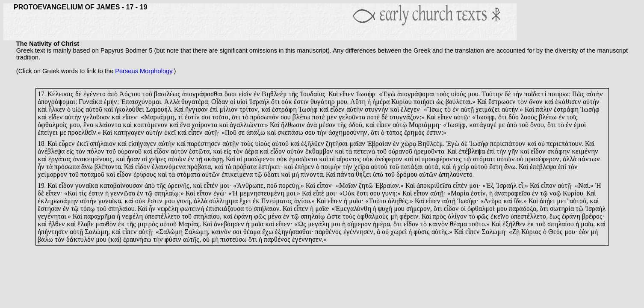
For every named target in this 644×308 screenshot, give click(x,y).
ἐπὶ (214, 109)
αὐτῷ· (462, 117)
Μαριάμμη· (425, 125)
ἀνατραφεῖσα (512, 193)
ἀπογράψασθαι (202, 94)
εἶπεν (347, 94)
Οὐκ (349, 193)
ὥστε (334, 216)
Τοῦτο (377, 201)
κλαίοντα (108, 125)
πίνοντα (312, 174)
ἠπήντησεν (53, 232)
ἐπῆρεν (304, 167)
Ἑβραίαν (379, 144)
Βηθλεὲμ (274, 94)
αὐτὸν (179, 151)
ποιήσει (424, 102)
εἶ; (521, 185)
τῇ (199, 159)
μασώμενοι (259, 159)
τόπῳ (88, 209)
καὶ (549, 102)
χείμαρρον (52, 174)
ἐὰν (584, 232)
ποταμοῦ (92, 174)
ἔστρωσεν (502, 102)
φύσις (422, 232)
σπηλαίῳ (313, 216)
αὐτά (431, 167)
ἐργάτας (60, 159)
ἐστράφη (284, 109)
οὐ (541, 144)
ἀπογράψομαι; (57, 102)
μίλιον (229, 109)
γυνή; (390, 193)
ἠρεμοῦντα (429, 151)
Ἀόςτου (130, 94)
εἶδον (161, 151)
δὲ (78, 94)
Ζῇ (516, 232)
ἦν (41, 167)
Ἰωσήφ (485, 117)
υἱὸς (78, 109)
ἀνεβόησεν (229, 224)
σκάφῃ (213, 159)
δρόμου (407, 174)
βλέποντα (108, 167)
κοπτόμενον (151, 125)
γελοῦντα (352, 117)
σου (286, 117)
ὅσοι (231, 94)
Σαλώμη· (494, 232)
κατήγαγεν (129, 132)
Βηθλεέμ (430, 144)
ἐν (257, 94)
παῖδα (532, 94)
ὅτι (275, 102)
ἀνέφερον (389, 159)
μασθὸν (106, 224)
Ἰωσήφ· (366, 94)
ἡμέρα (381, 102)
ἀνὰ (312, 125)
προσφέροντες (442, 159)
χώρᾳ (409, 144)
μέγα (275, 216)
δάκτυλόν (80, 239)
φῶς (260, 216)
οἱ (233, 102)
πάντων (589, 159)
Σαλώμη (96, 232)
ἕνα (88, 125)
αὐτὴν (595, 94)
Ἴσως (435, 109)
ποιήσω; (559, 94)
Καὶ (333, 94)
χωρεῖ (399, 232)
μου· (571, 232)
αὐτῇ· (212, 132)
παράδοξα (523, 209)
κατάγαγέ (483, 125)
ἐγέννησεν (358, 232)
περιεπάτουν (508, 144)
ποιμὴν (331, 167)
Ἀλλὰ (172, 102)
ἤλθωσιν (293, 125)
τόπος (394, 132)
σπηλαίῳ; (167, 193)
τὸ (448, 109)
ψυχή (385, 209)
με (502, 125)
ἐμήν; (111, 102)
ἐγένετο (95, 94)
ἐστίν (192, 117)
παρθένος (328, 232)
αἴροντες (349, 159)
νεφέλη (168, 209)
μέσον (327, 125)
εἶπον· (325, 185)
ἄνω (87, 167)
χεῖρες (158, 159)
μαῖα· (356, 201)
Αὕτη (358, 102)
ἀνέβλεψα (51, 151)
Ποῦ (231, 132)
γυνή (183, 201)
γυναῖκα (87, 185)
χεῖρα (362, 167)
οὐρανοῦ (130, 151)
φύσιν (173, 239)
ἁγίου (302, 201)
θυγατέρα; (195, 102)
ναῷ (555, 193)
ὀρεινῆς (179, 185)
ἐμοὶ (580, 125)
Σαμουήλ (158, 109)
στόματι (484, 159)
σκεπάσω (290, 132)
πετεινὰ (364, 151)
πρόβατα (199, 167)
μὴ (295, 174)
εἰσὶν (245, 94)
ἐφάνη (243, 216)
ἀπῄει (547, 201)
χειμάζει (488, 109)
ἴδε (518, 201)
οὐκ (287, 102)
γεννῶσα (123, 193)
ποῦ (272, 185)
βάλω (45, 239)
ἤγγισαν (196, 109)
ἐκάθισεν (568, 102)
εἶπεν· (131, 117)
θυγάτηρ (323, 102)
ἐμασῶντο (303, 159)
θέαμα (458, 224)
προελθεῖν (82, 132)
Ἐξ (490, 185)
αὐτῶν (177, 159)
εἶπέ (319, 193)
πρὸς (439, 216)
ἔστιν (301, 102)
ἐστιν (96, 193)
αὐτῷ (400, 125)
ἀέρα (251, 151)
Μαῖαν (348, 185)
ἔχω (268, 232)
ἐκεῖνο (500, 216)
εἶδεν (337, 109)
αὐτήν (510, 109)
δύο (514, 117)
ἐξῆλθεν (313, 144)
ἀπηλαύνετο (456, 174)
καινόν (221, 232)
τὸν (522, 102)
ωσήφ (458, 125)
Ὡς (302, 224)
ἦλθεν (57, 224)
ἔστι (362, 193)
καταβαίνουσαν (121, 185)
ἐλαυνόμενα (169, 167)
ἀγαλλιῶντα (247, 125)
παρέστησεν (204, 144)
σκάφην (559, 151)
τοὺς (443, 94)
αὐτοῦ (94, 109)
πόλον (96, 151)
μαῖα (257, 224)
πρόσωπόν (264, 117)
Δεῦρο (493, 201)
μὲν (332, 117)
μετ (562, 201)
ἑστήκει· (270, 167)
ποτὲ (319, 117)
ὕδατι (272, 174)
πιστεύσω (233, 239)
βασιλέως (167, 94)
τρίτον (249, 109)
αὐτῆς (440, 232)
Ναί (583, 185)
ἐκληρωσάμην (58, 201)
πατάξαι (412, 167)
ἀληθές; (399, 201)
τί (544, 94)
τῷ (467, 159)
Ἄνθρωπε (250, 185)
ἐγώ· (220, 193)
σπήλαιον (103, 144)
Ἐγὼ (389, 94)
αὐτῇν (231, 144)
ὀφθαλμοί (481, 209)
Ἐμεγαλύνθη (353, 209)
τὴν (518, 94)
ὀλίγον (457, 216)
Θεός (555, 232)
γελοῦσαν (96, 117)
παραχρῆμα (99, 216)
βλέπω (301, 117)
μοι (291, 193)
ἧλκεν (57, 109)
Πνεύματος (277, 201)
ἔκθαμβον (319, 151)
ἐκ (256, 201)
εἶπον (548, 185)
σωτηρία (562, 209)
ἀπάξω (256, 132)
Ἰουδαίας (313, 94)
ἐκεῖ (170, 132)
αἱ (145, 159)
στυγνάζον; (405, 117)
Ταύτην (492, 94)
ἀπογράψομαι (416, 94)
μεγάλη (319, 224)
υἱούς (459, 94)
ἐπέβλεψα (472, 151)
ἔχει (245, 201)
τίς (83, 193)
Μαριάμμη (159, 117)
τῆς (293, 94)
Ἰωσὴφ (308, 109)
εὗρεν (67, 144)
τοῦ (147, 94)
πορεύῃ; (290, 185)
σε (241, 132)
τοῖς (572, 117)
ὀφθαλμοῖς (53, 125)
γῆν (513, 151)
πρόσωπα (67, 167)
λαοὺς (529, 117)
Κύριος (531, 232)
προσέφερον (542, 159)
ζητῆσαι (337, 144)
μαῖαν (357, 144)
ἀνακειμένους (93, 159)
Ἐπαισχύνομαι (141, 102)
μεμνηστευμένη (262, 193)
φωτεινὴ (192, 209)
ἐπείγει (48, 132)
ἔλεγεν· (411, 109)
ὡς (440, 102)
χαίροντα (204, 125)
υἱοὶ (242, 102)
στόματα (188, 174)
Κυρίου (402, 102)
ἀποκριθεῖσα (434, 185)
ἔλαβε (86, 224)
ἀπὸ (112, 94)
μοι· (226, 185)
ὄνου (537, 125)
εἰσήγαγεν (142, 144)
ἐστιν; (435, 132)
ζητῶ (366, 185)
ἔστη (496, 167)
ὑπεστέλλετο (162, 216)
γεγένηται (52, 216)
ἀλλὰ (570, 159)
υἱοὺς (263, 144)
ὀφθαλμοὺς (373, 216)
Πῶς (578, 94)
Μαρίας (189, 224)
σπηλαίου (121, 209)
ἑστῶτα (199, 151)
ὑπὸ (378, 174)
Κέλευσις (61, 94)
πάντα (346, 174)
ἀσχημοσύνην (348, 132)
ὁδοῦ (355, 125)
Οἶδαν (220, 102)
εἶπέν (211, 185)
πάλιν (544, 109)
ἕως (555, 216)
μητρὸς (148, 224)
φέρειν (409, 216)
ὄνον (536, 102)
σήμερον (418, 209)
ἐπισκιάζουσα (225, 209)
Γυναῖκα (90, 102)
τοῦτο (220, 117)
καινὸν (438, 224)
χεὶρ (463, 167)
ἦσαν (133, 159)
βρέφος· (593, 216)
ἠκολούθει (129, 109)
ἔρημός (414, 132)
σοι (206, 117)
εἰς (70, 151)
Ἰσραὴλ (259, 102)
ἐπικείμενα (237, 174)
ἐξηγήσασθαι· (294, 232)
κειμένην (585, 151)
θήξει (363, 174)
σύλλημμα (223, 201)
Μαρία (460, 193)
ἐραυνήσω (137, 239)
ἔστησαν (49, 209)
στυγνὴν (377, 109)
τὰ (349, 151)
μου (473, 94)
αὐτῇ (467, 109)
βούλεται (458, 102)
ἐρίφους (145, 174)
